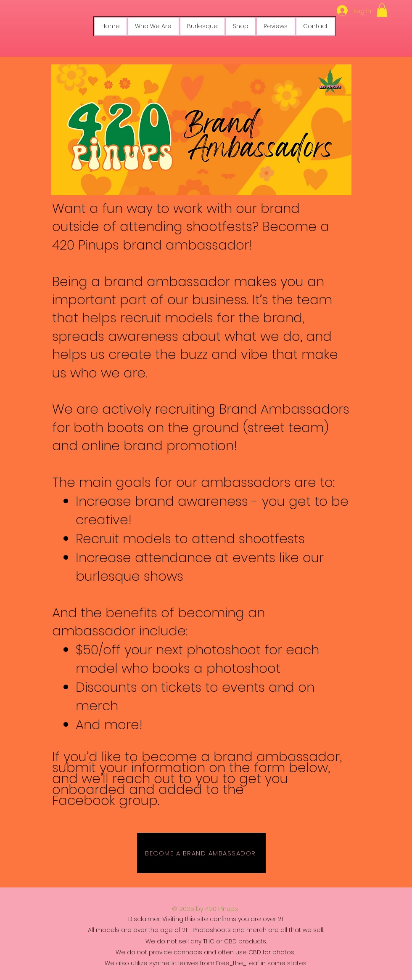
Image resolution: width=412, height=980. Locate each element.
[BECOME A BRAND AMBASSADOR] (201, 853)
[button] (382, 10)
